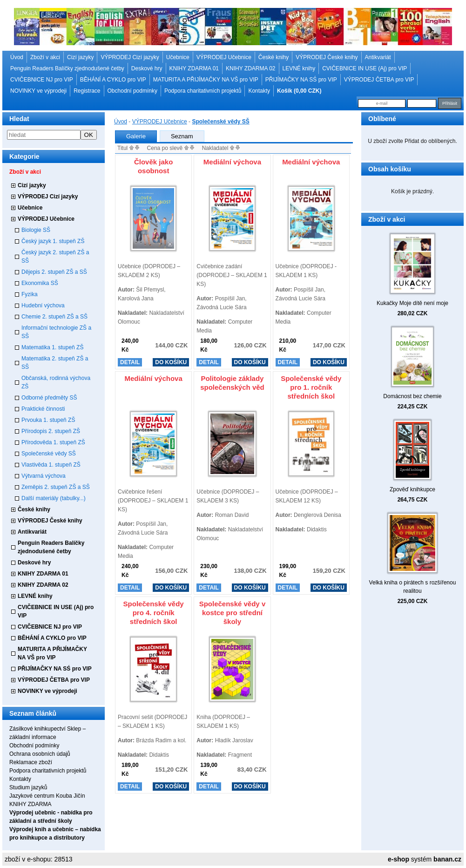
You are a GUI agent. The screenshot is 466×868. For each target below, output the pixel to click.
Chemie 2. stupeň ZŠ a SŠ (54, 317)
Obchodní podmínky (132, 91)
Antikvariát (378, 57)
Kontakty (259, 91)
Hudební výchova (43, 305)
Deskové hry (147, 68)
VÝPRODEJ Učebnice (224, 57)
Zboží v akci (45, 57)
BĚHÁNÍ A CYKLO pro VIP (113, 80)
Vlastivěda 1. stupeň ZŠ (51, 465)
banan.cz (447, 859)
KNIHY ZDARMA (30, 804)
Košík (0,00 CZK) (299, 91)
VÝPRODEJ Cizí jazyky (130, 57)
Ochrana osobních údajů (40, 754)
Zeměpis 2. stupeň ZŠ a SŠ (56, 487)
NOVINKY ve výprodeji (38, 91)
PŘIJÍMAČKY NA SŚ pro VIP (301, 80)
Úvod (17, 57)
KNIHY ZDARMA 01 (194, 68)
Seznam (182, 136)
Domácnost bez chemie (412, 396)
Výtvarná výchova (44, 476)
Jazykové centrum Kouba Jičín (47, 796)
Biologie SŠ (36, 230)
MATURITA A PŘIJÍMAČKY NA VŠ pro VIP (206, 80)
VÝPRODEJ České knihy (327, 57)
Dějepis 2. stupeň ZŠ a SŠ (54, 272)
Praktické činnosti (43, 409)
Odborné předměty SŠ (49, 398)
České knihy (274, 57)
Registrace (87, 91)
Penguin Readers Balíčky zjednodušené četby (67, 68)
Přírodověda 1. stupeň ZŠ (53, 442)
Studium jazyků (28, 787)
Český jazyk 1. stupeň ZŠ (53, 241)
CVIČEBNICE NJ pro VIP (42, 80)
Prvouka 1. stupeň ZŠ (48, 420)
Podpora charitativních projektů (203, 91)
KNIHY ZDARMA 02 (250, 68)
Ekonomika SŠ (40, 283)
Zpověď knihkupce (412, 489)
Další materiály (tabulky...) (54, 498)
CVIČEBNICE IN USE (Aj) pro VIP (365, 68)
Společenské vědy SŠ (49, 454)
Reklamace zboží (31, 762)
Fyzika (30, 294)
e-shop (398, 859)
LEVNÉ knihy (299, 68)
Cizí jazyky (80, 57)
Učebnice (178, 57)
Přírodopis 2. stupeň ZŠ (51, 431)
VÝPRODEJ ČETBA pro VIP (379, 80)
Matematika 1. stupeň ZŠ (52, 347)
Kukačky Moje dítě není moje (412, 303)
